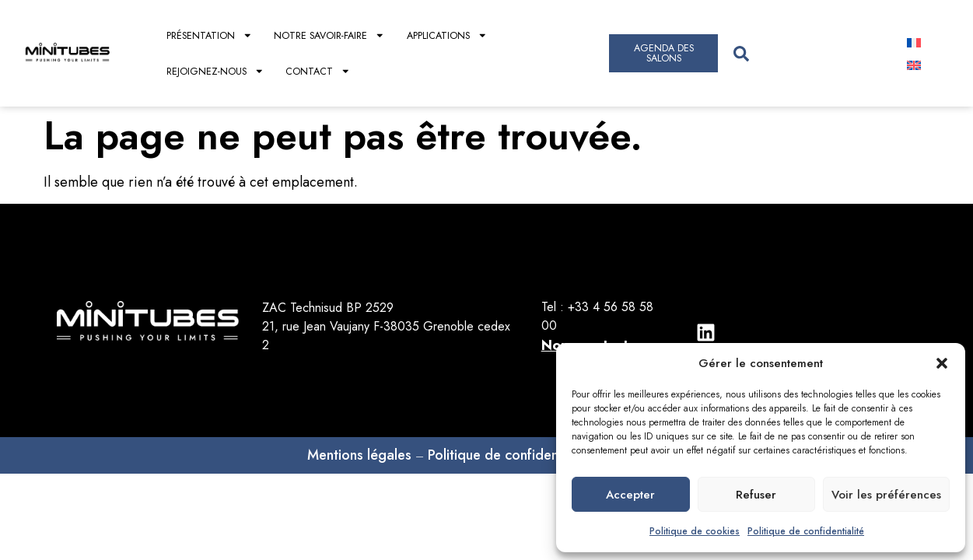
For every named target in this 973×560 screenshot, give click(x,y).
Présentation (210, 35)
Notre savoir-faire (329, 35)
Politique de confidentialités (513, 455)
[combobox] (806, 53)
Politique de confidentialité (806, 531)
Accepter (630, 495)
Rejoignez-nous (215, 71)
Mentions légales (359, 455)
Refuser (756, 495)
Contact (318, 71)
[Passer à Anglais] (914, 65)
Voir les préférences (886, 495)
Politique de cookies (695, 531)
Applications (447, 35)
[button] (942, 363)
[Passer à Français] (914, 42)
